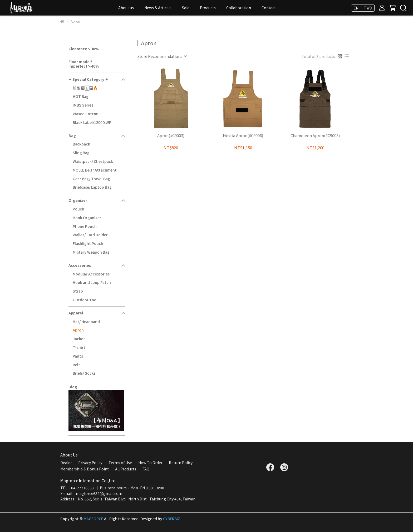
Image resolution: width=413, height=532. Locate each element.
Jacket (79, 339)
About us (126, 8)
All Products (126, 469)
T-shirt (79, 347)
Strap (78, 291)
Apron (78, 330)
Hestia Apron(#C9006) (243, 136)
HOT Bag (81, 96)
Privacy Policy (90, 463)
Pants (78, 356)
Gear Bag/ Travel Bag (91, 179)
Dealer (66, 463)
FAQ (146, 469)
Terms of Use (120, 463)
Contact (269, 8)
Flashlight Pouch (88, 243)
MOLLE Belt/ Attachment (95, 170)
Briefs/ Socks (84, 373)
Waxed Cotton (86, 114)
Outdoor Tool (85, 300)
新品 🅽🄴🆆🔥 (85, 88)
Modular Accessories (91, 274)
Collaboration (239, 8)
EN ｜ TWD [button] (363, 8)
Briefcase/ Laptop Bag (92, 187)
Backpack (81, 144)
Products (208, 8)
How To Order (150, 463)
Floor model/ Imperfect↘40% (84, 64)
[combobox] (162, 56)
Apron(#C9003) (171, 136)
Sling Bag (81, 153)
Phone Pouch (85, 226)
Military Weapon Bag (91, 252)
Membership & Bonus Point (85, 469)
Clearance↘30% (83, 49)
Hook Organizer (87, 218)
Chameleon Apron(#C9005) (315, 136)
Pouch (78, 209)
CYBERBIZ (172, 519)
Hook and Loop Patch (92, 282)
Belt (76, 365)
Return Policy (181, 463)
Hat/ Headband (86, 322)
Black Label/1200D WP (92, 122)
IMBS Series (83, 105)
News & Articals (158, 8)
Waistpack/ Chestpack (93, 161)
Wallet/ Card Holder (90, 235)
